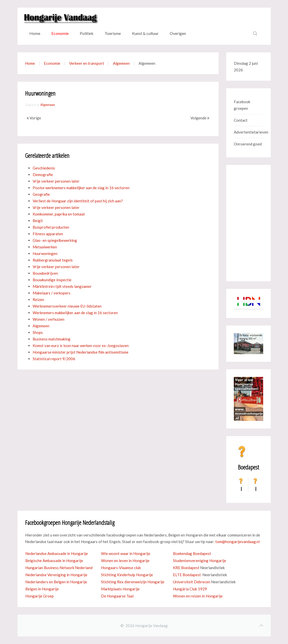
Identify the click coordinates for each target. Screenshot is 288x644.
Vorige (34, 118)
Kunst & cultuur (145, 33)
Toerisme (113, 33)
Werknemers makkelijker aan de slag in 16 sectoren (75, 313)
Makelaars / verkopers (52, 293)
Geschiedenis (44, 168)
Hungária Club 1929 (190, 589)
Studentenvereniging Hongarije (200, 561)
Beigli (38, 221)
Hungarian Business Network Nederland (59, 568)
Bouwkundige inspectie (52, 280)
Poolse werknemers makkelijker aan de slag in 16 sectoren (81, 188)
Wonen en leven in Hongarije (125, 561)
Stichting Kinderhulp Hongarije (127, 575)
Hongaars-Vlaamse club (121, 568)
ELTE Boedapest (187, 575)
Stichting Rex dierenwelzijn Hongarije (133, 582)
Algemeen (121, 63)
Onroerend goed (248, 144)
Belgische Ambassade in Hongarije (54, 561)
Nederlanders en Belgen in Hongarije (56, 582)
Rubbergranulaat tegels (53, 260)
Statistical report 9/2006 (54, 359)
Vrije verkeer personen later (56, 181)
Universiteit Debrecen (192, 582)
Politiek (87, 33)
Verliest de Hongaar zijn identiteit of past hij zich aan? (78, 201)
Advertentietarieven (248, 132)
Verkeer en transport (87, 63)
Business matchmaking (52, 339)
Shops (38, 332)
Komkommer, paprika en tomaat (59, 214)
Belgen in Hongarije (42, 589)
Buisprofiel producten (51, 227)
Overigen (178, 33)
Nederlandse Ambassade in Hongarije (57, 553)
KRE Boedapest (186, 568)
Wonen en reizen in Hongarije (198, 596)
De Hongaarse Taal (117, 596)
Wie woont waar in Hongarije (126, 553)
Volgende (200, 118)
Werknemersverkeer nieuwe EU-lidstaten (67, 306)
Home (35, 33)
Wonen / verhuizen (49, 319)
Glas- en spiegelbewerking (55, 240)
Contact (241, 120)
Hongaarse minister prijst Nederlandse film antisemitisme (81, 352)
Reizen (38, 299)
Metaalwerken (45, 247)
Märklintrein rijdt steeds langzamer (62, 286)
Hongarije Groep (40, 596)
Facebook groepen (242, 105)
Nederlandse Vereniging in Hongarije (56, 575)
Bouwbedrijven (45, 273)
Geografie (41, 194)
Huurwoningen (45, 253)
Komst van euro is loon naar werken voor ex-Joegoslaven (81, 346)
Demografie (43, 175)
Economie (60, 33)
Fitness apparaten (48, 234)
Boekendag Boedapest (192, 553)
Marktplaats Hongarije (120, 589)
